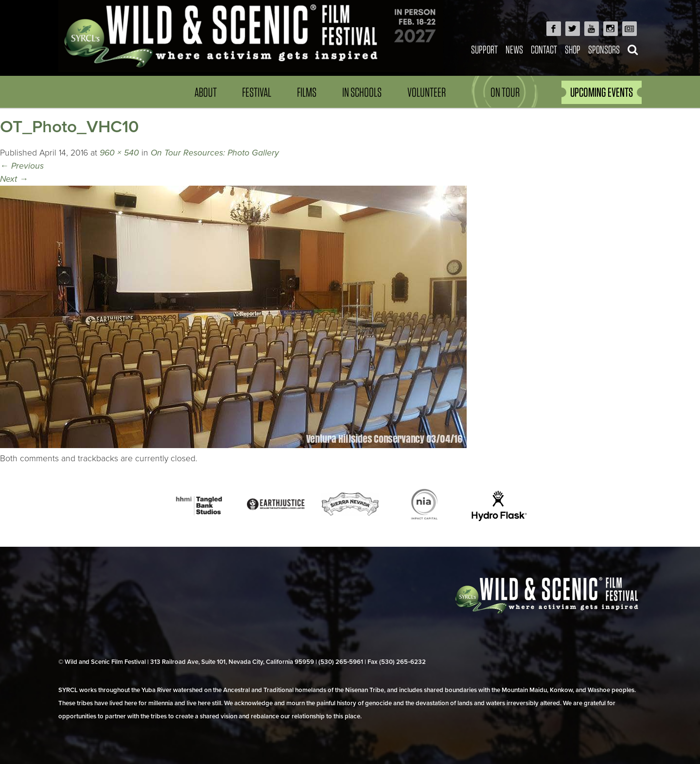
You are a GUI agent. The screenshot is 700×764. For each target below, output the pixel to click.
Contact (544, 49)
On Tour (505, 92)
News (514, 49)
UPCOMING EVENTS (602, 92)
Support (484, 49)
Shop (573, 49)
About (206, 92)
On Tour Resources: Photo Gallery (215, 153)
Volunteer (427, 92)
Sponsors (604, 49)
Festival (257, 92)
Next (14, 179)
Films (307, 92)
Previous (22, 166)
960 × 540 (119, 153)
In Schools (362, 92)
